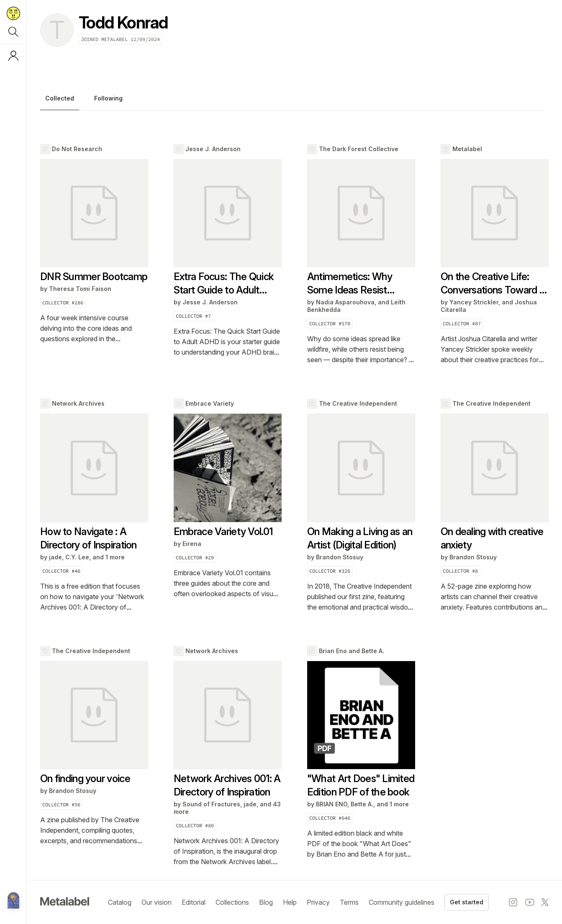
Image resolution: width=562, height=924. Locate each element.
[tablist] (294, 100)
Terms (349, 902)
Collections (232, 902)
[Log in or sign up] (13, 56)
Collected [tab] (60, 98)
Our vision (157, 902)
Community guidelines (402, 902)
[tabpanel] (294, 506)
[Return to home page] (13, 13)
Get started (467, 902)
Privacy (318, 902)
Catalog (120, 902)
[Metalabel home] (13, 901)
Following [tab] (108, 98)
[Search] (13, 32)
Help (290, 902)
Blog (266, 902)
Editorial (194, 902)
